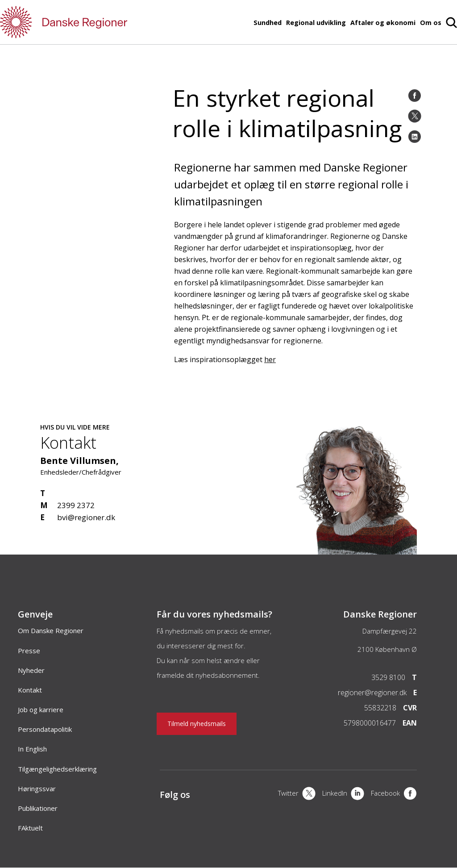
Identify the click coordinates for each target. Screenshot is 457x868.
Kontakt (30, 690)
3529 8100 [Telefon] (388, 677)
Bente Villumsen (78, 461)
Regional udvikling (316, 23)
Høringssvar (37, 789)
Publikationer (38, 808)
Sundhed (268, 23)
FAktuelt (30, 828)
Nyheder (31, 670)
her (270, 359)
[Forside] (89, 22)
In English (32, 749)
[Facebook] (415, 96)
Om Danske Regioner (51, 630)
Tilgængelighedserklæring (57, 769)
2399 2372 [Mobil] (76, 505)
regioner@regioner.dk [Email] (372, 693)
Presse (29, 651)
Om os (431, 23)
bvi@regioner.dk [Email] (86, 517)
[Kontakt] (352, 550)
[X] (297, 794)
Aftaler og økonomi (383, 23)
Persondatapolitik (45, 729)
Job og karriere (41, 709)
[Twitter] (415, 116)
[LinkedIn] (415, 137)
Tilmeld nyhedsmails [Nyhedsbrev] (197, 724)
